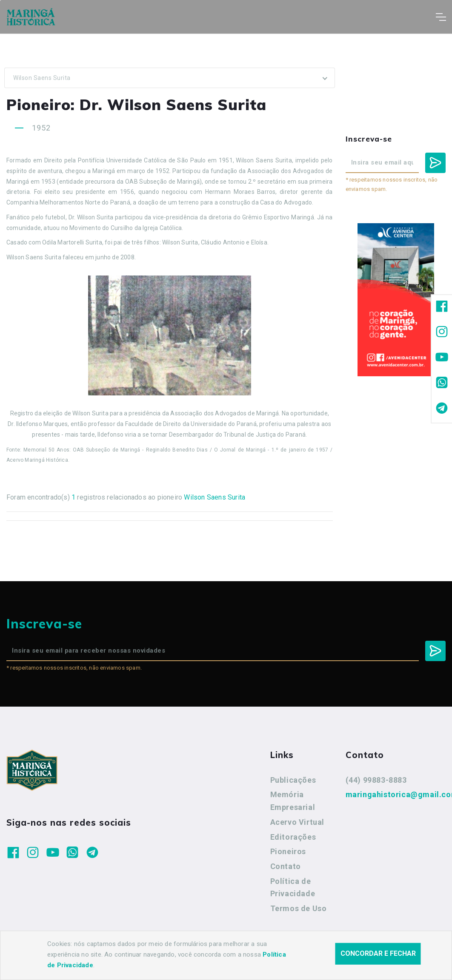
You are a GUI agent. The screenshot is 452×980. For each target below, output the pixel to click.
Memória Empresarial (293, 801)
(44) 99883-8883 (376, 780)
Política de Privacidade (293, 888)
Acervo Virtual (297, 822)
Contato (286, 866)
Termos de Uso (299, 908)
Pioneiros (288, 851)
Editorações (293, 837)
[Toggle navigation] (441, 17)
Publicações (293, 780)
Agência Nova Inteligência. (263, 962)
